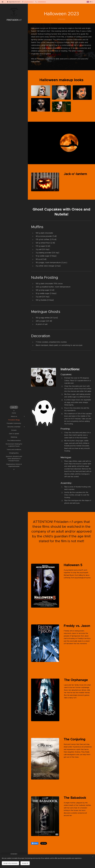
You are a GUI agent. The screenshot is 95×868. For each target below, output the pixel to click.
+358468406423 (42, 2)
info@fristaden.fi (29, 2)
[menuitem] (14, 413)
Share (35, 843)
